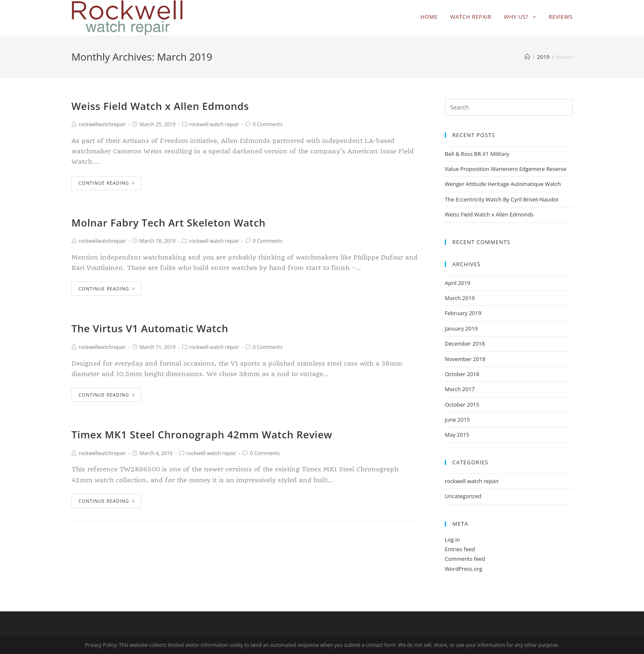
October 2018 (462, 374)
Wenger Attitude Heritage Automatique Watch (503, 184)
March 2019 (460, 298)
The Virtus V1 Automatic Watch (150, 328)
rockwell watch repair (214, 124)
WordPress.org (464, 569)
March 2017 (460, 389)
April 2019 (458, 283)
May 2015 (457, 435)
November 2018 (465, 359)
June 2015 (457, 420)
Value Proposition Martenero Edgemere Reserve (506, 169)
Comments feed (465, 559)
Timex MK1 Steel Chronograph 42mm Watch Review (202, 434)
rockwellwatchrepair (102, 124)
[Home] (527, 57)
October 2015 (462, 405)
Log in (452, 539)
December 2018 (465, 344)
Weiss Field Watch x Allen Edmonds (160, 106)
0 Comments (267, 124)
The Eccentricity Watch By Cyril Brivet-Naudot (502, 199)
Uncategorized (463, 496)
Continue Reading (106, 183)
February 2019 (463, 313)
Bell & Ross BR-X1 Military (477, 154)
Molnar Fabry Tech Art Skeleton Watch (169, 223)
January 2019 (461, 328)
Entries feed (460, 549)
